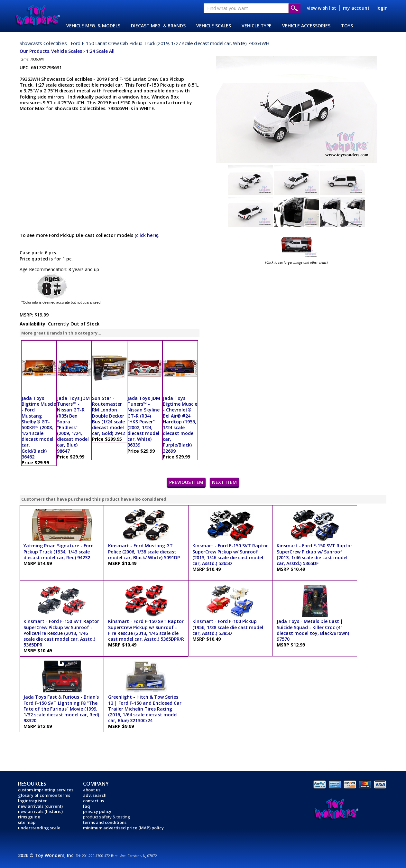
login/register (32, 801)
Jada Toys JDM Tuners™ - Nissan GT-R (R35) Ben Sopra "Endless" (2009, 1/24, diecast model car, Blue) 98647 (73, 425)
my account (356, 8)
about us (92, 790)
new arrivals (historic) (40, 811)
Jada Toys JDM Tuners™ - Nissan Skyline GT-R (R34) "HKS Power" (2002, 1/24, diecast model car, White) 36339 (144, 422)
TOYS (347, 26)
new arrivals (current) (40, 806)
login (382, 8)
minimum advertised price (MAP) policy (123, 828)
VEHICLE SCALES (214, 26)
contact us (93, 801)
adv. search (95, 795)
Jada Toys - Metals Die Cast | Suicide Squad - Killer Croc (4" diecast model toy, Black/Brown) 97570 (313, 630)
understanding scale (39, 828)
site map (27, 822)
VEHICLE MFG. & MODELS (93, 26)
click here (147, 235)
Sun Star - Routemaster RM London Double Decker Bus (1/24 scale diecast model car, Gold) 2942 (108, 416)
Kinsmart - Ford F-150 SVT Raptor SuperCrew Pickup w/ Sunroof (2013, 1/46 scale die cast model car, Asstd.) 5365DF (314, 554)
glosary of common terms (44, 795)
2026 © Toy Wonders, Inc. (47, 855)
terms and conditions (105, 822)
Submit (295, 8)
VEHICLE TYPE (257, 26)
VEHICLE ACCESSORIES (306, 26)
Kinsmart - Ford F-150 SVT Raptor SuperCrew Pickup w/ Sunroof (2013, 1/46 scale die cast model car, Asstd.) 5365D (230, 554)
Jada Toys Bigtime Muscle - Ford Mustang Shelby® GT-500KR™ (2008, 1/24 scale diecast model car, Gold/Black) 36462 (39, 427)
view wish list (322, 8)
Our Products (34, 51)
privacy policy (97, 811)
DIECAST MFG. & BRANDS (158, 26)
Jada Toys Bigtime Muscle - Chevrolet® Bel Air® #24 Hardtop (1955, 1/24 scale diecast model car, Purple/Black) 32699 (180, 425)
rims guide (29, 817)
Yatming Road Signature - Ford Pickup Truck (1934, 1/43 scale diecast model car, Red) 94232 (59, 551)
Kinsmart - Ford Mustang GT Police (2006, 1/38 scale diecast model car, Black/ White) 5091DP (144, 551)
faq (87, 806)
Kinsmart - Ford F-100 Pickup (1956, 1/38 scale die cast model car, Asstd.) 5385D (228, 627)
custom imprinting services (46, 790)
